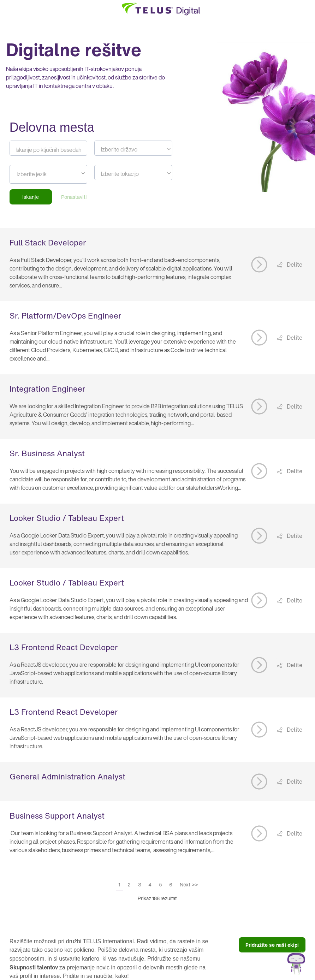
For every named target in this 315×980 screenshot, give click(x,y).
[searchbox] (66, 174)
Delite (294, 265)
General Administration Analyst (67, 777)
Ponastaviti (74, 197)
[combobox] (133, 148)
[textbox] (133, 149)
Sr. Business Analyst (47, 453)
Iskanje (31, 197)
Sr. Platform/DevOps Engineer (65, 316)
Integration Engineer (47, 389)
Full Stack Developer (48, 243)
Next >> (189, 884)
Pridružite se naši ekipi (272, 945)
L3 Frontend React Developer (64, 647)
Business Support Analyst (57, 816)
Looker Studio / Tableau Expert (67, 518)
